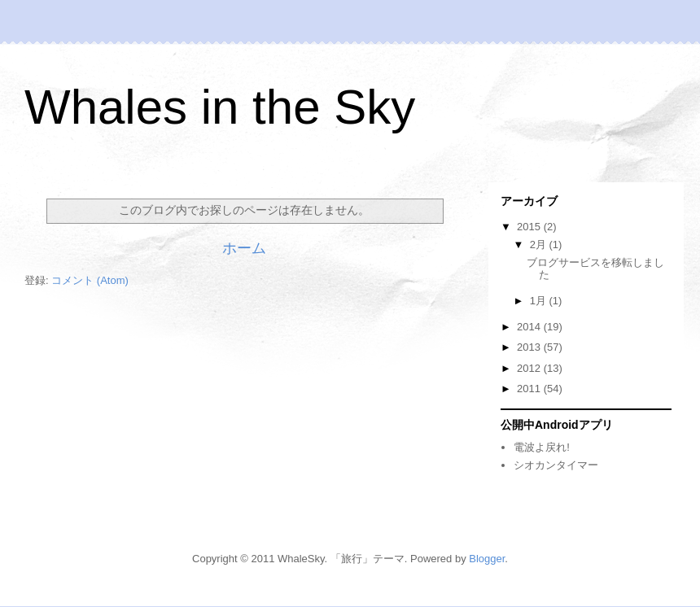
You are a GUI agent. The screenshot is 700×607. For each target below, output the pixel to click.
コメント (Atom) (90, 280)
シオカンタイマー (556, 465)
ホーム (244, 248)
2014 (530, 327)
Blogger (487, 559)
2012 (530, 368)
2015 (530, 227)
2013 (530, 347)
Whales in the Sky (220, 107)
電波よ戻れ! (542, 447)
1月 (540, 301)
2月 (540, 245)
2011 (530, 389)
